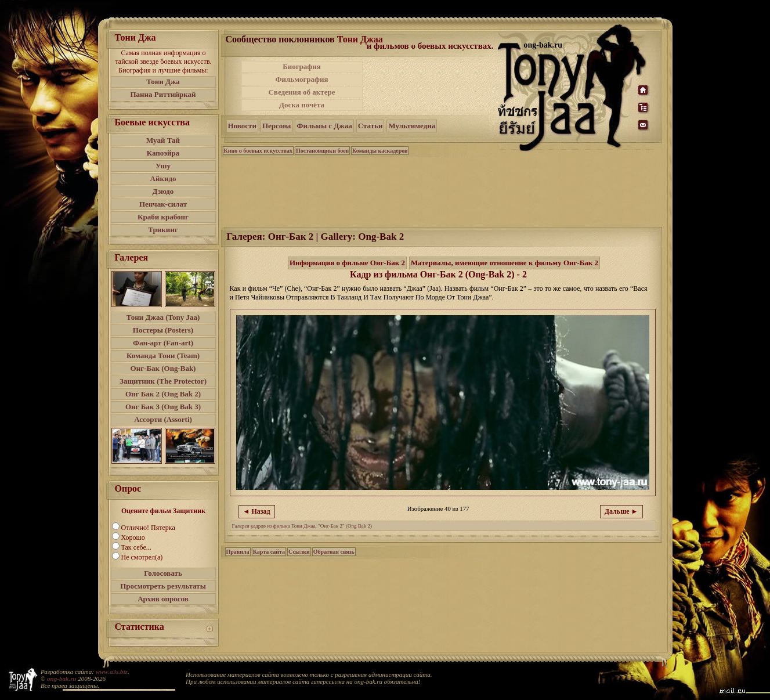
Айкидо (163, 178)
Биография (302, 66)
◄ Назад (257, 511)
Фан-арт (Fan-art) (163, 343)
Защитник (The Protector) (163, 381)
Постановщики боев (322, 151)
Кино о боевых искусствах (259, 151)
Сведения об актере (301, 92)
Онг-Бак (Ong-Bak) (163, 368)
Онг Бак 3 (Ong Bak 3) (163, 407)
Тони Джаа (360, 39)
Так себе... (136, 547)
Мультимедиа (412, 126)
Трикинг (163, 230)
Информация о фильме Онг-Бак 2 (347, 263)
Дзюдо (163, 191)
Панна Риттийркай (163, 94)
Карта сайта (269, 552)
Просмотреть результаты (163, 586)
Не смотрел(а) (142, 557)
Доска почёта (302, 105)
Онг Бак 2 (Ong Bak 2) (163, 394)
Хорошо (133, 537)
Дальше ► (621, 511)
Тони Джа (163, 82)
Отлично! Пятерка (148, 528)
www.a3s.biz (112, 672)
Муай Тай (163, 140)
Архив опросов (163, 599)
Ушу (163, 166)
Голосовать (163, 573)
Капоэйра (163, 153)
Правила (238, 552)
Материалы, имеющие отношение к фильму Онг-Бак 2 (505, 263)
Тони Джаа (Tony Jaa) (163, 317)
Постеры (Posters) (163, 330)
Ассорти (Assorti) (163, 419)
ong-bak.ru (62, 679)
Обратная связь (334, 552)
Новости (242, 126)
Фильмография (301, 79)
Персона (276, 126)
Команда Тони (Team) (163, 356)
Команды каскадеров (380, 151)
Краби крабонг (163, 217)
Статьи (370, 126)
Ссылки (299, 552)
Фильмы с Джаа (324, 126)
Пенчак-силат (163, 204)
